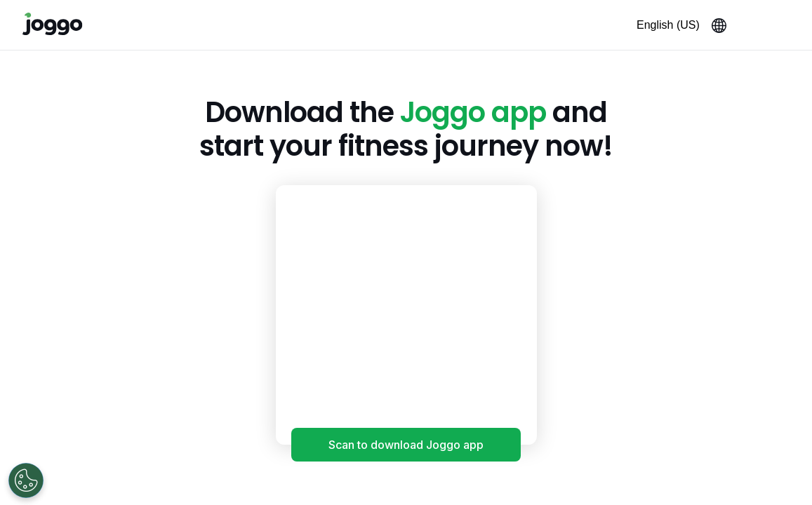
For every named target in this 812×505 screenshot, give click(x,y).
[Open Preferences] (26, 480)
